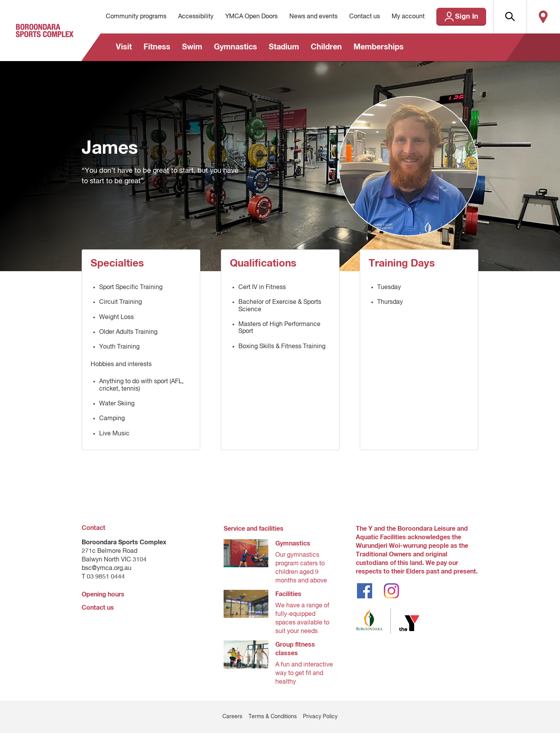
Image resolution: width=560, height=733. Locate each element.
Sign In (467, 17)
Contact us (365, 17)
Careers (232, 717)
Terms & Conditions (273, 717)
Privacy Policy (320, 717)
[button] (510, 17)
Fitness (157, 47)
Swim (192, 47)
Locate (543, 17)
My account (408, 17)
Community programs (136, 17)
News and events (313, 17)
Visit (124, 47)
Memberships (379, 47)
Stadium (284, 47)
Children (326, 47)
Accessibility (196, 17)
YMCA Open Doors (251, 17)
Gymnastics (235, 47)
